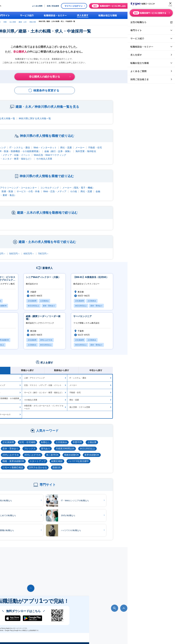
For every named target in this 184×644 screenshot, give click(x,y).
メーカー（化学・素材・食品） (48, 192)
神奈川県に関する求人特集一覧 (82, 116)
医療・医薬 (55, 189)
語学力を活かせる (85, 465)
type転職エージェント (35, 21)
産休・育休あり (58, 446)
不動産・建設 (39, 189)
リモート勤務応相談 (60, 465)
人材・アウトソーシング (41, 145)
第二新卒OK (100, 452)
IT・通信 (32, 185)
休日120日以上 (135, 446)
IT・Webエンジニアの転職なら (115, 498)
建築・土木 (87, 21)
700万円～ (91, 251)
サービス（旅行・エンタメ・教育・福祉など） (56, 156)
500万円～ (62, 251)
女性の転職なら (45, 498)
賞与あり (93, 446)
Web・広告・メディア (102, 189)
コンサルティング (97, 185)
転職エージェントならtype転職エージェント (28, 638)
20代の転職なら (108, 513)
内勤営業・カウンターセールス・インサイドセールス (91, 404)
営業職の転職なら (46, 528)
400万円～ (48, 251)
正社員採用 (56, 439)
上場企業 (139, 439)
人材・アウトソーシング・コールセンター (62, 185)
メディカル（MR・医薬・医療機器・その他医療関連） (60, 148)
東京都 (31, 222)
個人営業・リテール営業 (127, 404)
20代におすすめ (58, 452)
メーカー (127, 145)
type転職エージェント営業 (55, 21)
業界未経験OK (139, 452)
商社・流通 (113, 145)
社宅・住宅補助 (75, 439)
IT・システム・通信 (67, 145)
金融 (145, 189)
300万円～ (33, 251)
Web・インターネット (93, 145)
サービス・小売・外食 (76, 189)
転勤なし (93, 439)
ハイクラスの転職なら (111, 528)
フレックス (77, 446)
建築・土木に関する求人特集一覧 (45, 116)
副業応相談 (104, 458)
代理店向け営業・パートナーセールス (42, 412)
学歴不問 (125, 439)
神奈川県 (97, 21)
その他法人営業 (92, 156)
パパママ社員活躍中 (126, 458)
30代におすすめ (80, 452)
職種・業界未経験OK (61, 458)
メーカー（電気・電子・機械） (126, 185)
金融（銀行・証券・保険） (106, 148)
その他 (121, 189)
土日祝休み (109, 439)
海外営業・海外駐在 (133, 148)
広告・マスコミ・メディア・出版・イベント (55, 152)
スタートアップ (85, 458)
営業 (69, 21)
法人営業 (77, 21)
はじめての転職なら (47, 513)
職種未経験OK (119, 452)
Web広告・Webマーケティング (97, 152)
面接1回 (104, 465)
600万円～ (76, 251)
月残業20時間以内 (112, 446)
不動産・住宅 (142, 145)
